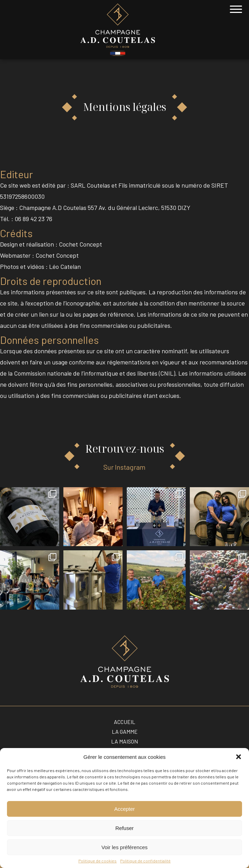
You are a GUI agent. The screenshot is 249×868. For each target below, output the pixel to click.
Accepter (124, 809)
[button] (239, 757)
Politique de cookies (98, 861)
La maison (124, 741)
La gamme (125, 731)
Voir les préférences (124, 847)
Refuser (124, 828)
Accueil (124, 722)
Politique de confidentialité (145, 861)
